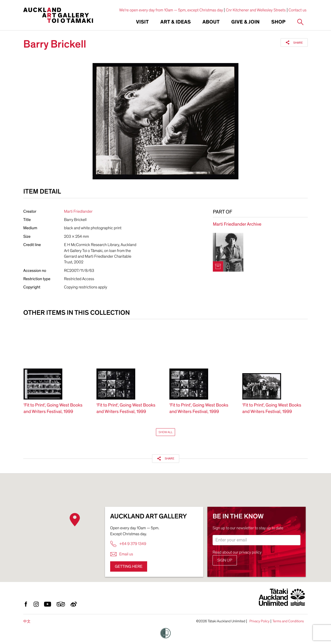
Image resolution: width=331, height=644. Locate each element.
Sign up (225, 560)
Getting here (129, 566)
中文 (27, 621)
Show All (165, 432)
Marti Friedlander (78, 211)
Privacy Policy (259, 621)
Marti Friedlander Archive (237, 224)
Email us (122, 554)
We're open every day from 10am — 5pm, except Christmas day (171, 10)
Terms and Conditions (288, 621)
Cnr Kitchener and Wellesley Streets (256, 10)
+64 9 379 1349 (128, 544)
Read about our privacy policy (237, 552)
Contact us (298, 10)
